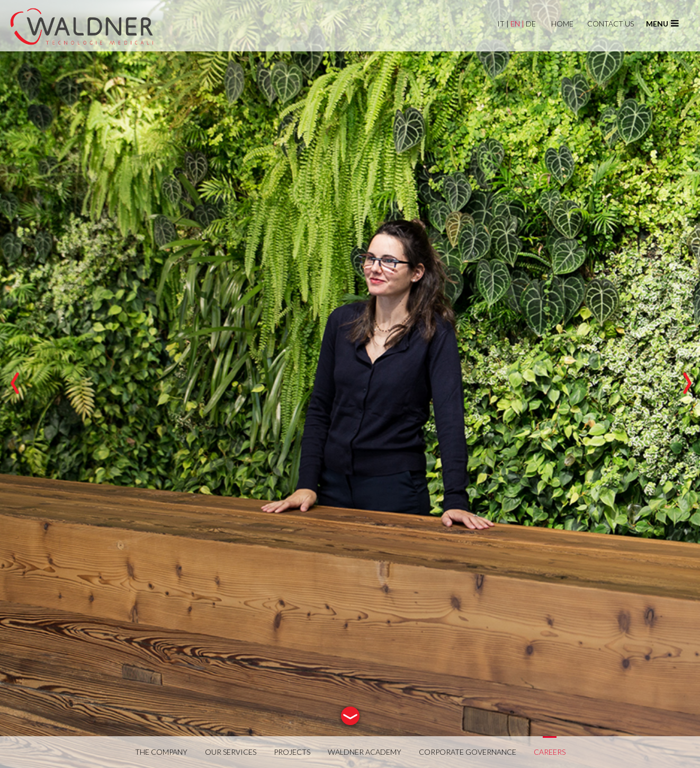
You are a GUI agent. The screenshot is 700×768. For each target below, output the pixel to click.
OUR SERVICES (231, 752)
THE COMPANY (161, 752)
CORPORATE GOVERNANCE (468, 752)
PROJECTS (292, 752)
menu (662, 23)
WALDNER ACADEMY (365, 752)
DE (532, 24)
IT (503, 24)
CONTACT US (611, 24)
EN (517, 24)
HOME (562, 24)
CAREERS (550, 752)
